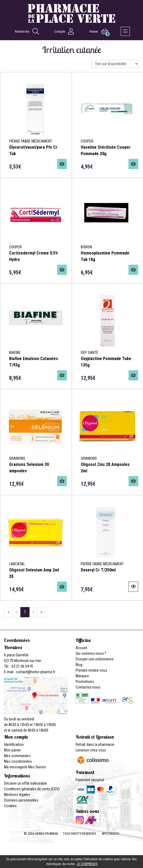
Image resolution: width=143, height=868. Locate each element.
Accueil (81, 648)
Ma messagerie (16, 767)
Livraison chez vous (91, 750)
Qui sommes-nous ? (91, 653)
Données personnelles (21, 800)
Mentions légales (17, 795)
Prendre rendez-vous (91, 670)
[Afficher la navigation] (125, 31)
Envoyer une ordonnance (95, 659)
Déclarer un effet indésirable (25, 783)
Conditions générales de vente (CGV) (32, 789)
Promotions (85, 682)
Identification (14, 744)
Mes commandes (17, 756)
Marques (82, 676)
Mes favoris (37, 767)
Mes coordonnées (18, 761)
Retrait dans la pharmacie (95, 744)
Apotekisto (111, 834)
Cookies (10, 806)
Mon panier (12, 750)
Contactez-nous (88, 687)
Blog (79, 665)
